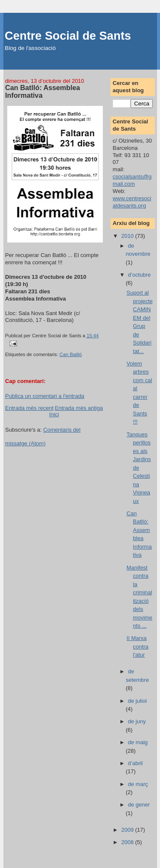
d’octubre (139, 275)
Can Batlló (71, 354)
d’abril (135, 763)
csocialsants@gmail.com (132, 180)
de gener (139, 805)
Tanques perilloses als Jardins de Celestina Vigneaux (139, 468)
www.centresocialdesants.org (132, 202)
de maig (138, 742)
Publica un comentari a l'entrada (45, 396)
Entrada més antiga (79, 408)
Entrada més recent (29, 408)
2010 (128, 236)
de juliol (137, 701)
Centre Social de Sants (68, 36)
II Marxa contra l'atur (138, 646)
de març (138, 784)
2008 (128, 842)
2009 (128, 830)
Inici (54, 414)
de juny (137, 721)
